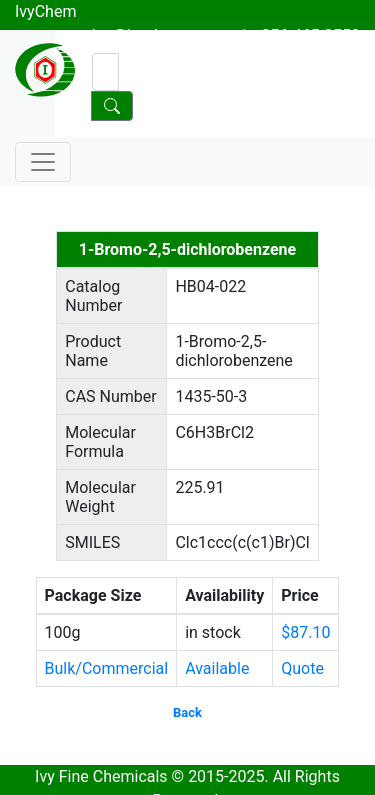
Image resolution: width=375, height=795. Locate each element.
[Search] (105, 72)
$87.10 (305, 632)
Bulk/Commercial (107, 668)
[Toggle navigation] (43, 162)
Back (187, 712)
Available (217, 668)
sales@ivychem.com (148, 35)
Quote (302, 668)
